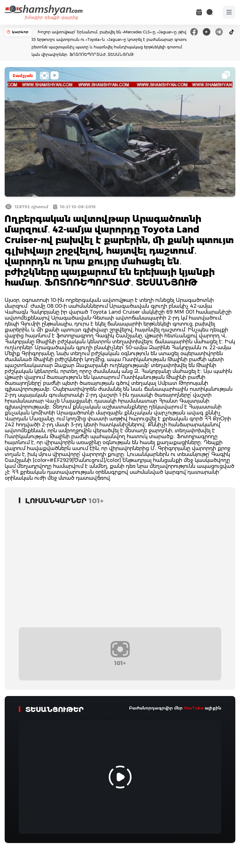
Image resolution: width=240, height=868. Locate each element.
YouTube (194, 708)
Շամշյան (23, 76)
